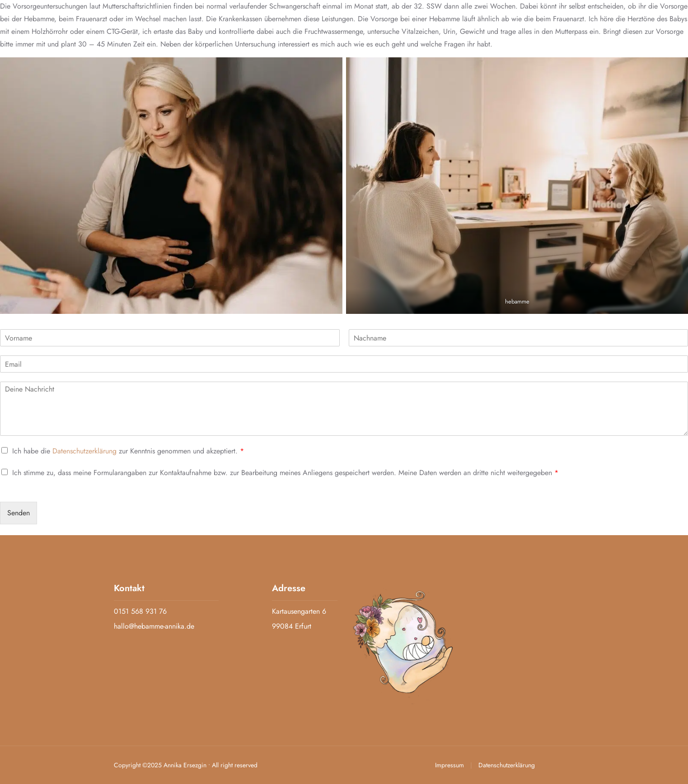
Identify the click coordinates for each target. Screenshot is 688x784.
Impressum (450, 765)
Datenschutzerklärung (84, 451)
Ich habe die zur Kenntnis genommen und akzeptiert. (128, 451)
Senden (19, 513)
